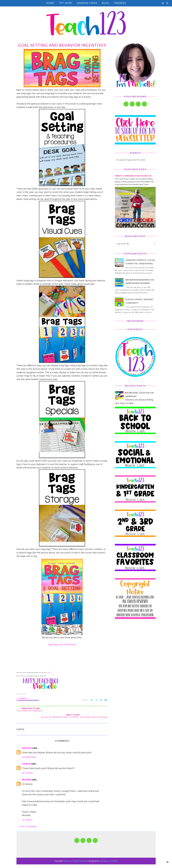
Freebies (120, 3)
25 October (28, 773)
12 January (27, 820)
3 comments (22, 698)
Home (50, 3)
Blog (106, 3)
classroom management (28, 700)
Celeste (26, 764)
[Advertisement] (135, 643)
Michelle (27, 780)
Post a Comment (28, 826)
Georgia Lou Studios (109, 861)
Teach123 (68, 861)
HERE (49, 672)
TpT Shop (65, 3)
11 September (29, 757)
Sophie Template (80, 861)
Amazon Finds (87, 3)
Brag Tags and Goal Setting (62, 644)
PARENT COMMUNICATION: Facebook (133, 176)
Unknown (27, 748)
